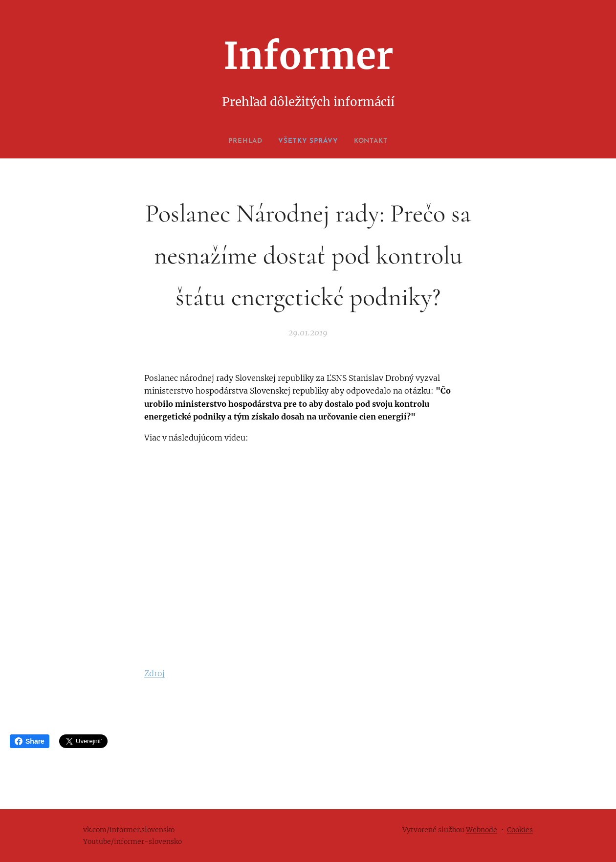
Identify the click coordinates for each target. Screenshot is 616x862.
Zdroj (154, 673)
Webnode (482, 830)
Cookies (520, 830)
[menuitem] (242, 141)
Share (30, 741)
